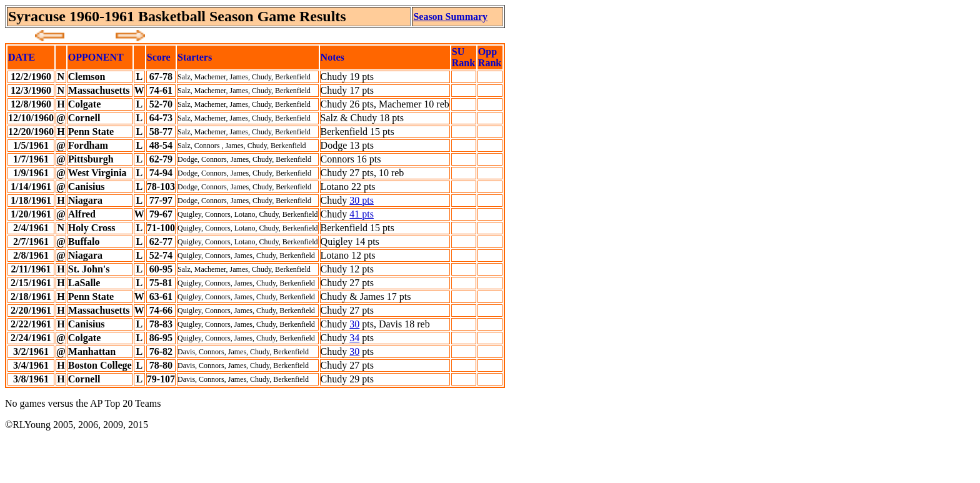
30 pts (362, 200)
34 (354, 338)
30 (354, 324)
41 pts (362, 214)
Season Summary (450, 17)
